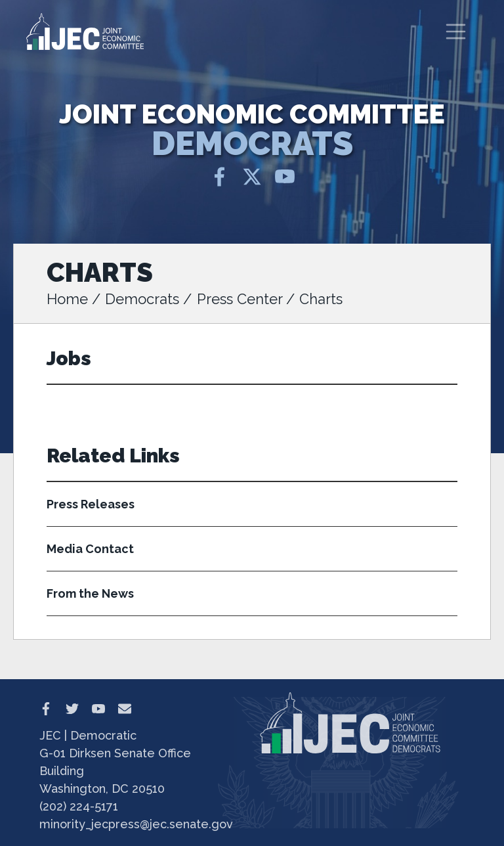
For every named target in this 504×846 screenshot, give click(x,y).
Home (67, 299)
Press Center (240, 299)
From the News (90, 593)
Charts (321, 299)
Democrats (142, 299)
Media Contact (90, 549)
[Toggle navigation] (456, 32)
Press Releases (91, 504)
